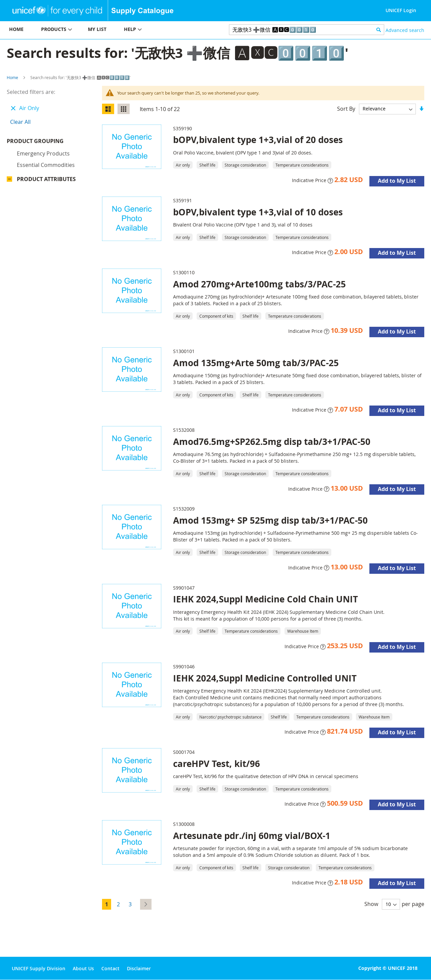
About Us (83, 968)
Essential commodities (46, 167)
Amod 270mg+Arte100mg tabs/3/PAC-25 (259, 284)
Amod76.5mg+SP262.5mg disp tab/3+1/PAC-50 (272, 442)
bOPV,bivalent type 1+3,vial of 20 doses (258, 140)
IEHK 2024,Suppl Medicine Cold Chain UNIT (266, 599)
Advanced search (405, 30)
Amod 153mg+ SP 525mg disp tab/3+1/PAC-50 (270, 520)
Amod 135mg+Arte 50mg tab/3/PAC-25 (256, 363)
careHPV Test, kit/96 (217, 764)
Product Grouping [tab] (45, 143)
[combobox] (307, 30)
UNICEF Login (401, 10)
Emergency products (43, 155)
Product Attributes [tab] (46, 181)
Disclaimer (139, 968)
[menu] (108, 30)
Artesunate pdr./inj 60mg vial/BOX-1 (252, 836)
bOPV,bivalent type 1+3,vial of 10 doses (258, 212)
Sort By (346, 108)
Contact (110, 968)
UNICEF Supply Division (39, 968)
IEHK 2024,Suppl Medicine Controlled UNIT (265, 678)
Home (12, 77)
